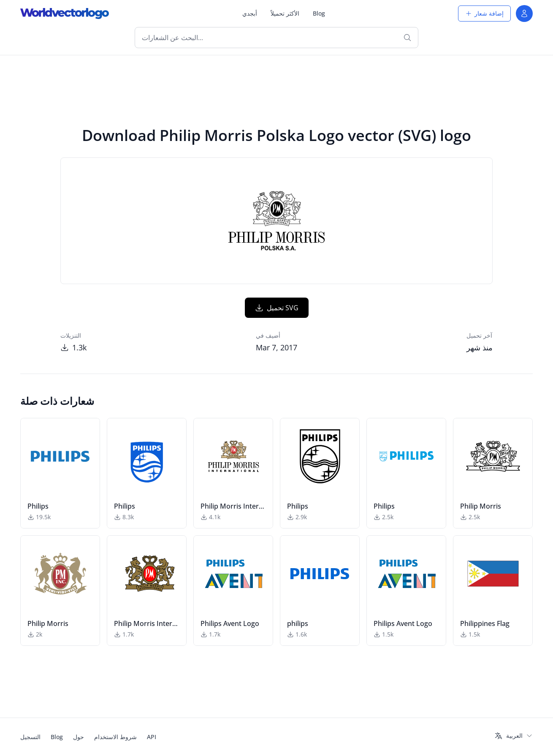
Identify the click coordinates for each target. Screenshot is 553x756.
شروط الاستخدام (115, 737)
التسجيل (30, 737)
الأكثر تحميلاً (285, 13)
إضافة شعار (484, 13)
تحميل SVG (277, 308)
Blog (319, 13)
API (152, 737)
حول (79, 737)
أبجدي (250, 13)
